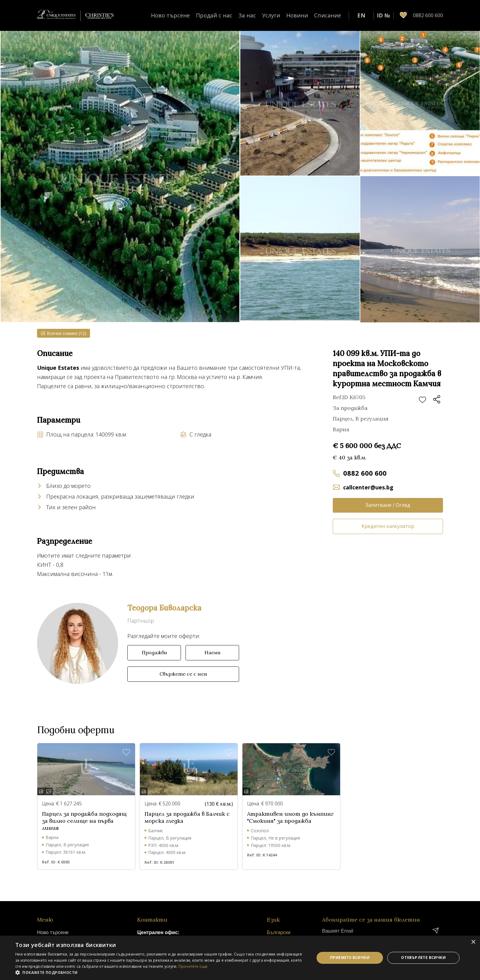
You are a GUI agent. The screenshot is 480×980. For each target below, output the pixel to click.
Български (279, 932)
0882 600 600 (365, 473)
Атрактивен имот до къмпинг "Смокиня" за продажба (290, 817)
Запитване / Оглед (388, 505)
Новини (297, 15)
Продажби (154, 652)
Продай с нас (214, 15)
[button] (160, 972)
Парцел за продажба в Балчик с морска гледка (187, 817)
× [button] (473, 942)
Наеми (212, 652)
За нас (247, 15)
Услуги (271, 15)
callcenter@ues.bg (368, 487)
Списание (328, 15)
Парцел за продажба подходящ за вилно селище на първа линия (84, 821)
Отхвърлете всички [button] (423, 958)
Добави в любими (422, 400)
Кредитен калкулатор (388, 526)
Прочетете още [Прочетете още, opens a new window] (193, 966)
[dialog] (240, 958)
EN (361, 15)
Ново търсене (170, 15)
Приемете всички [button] (350, 958)
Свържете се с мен (183, 674)
